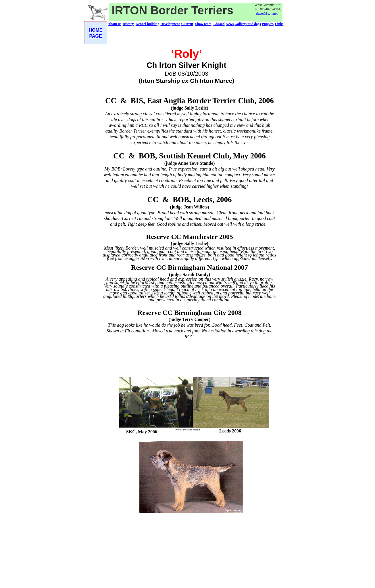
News (230, 24)
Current (187, 24)
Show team (203, 24)
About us (114, 24)
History (128, 24)
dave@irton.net (267, 14)
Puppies (268, 24)
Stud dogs (253, 24)
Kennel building (147, 24)
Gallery (240, 24)
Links (279, 24)
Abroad (219, 24)
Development (170, 24)
